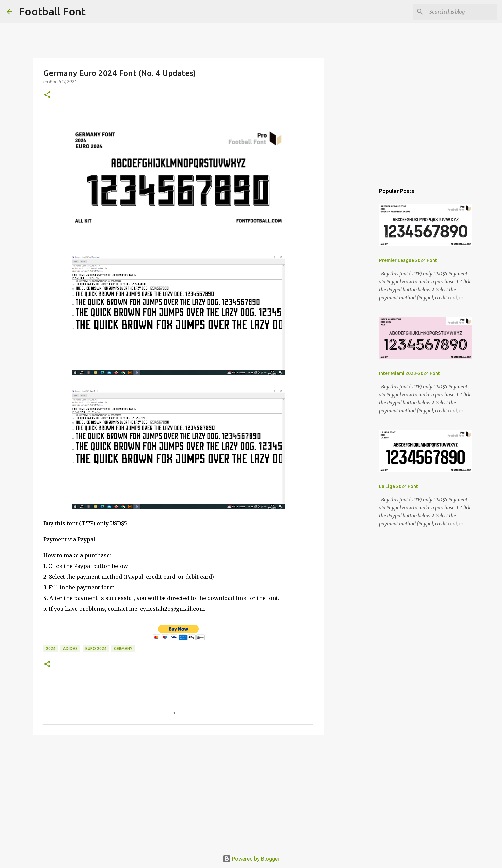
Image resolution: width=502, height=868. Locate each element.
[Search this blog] (462, 12)
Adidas (70, 648)
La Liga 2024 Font (399, 486)
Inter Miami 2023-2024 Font (410, 373)
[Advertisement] (178, 792)
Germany (123, 648)
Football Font (52, 11)
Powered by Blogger (251, 859)
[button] (47, 95)
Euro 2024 (96, 648)
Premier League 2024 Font (408, 260)
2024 (51, 648)
